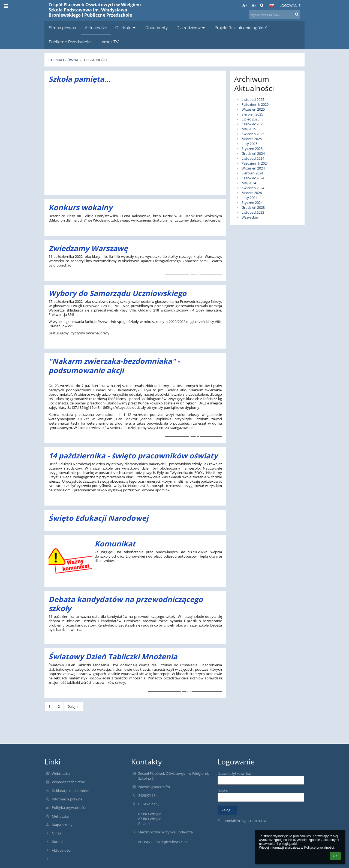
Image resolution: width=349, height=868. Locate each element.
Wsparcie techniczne (68, 782)
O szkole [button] (126, 28)
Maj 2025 (249, 129)
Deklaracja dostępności (70, 791)
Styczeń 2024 (252, 202)
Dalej (74, 706)
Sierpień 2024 (252, 173)
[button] (272, 5)
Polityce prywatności (319, 848)
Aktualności (95, 60)
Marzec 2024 (252, 193)
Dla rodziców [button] (191, 28)
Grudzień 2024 (253, 153)
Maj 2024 (249, 183)
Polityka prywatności (69, 807)
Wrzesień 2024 (253, 168)
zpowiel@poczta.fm (154, 787)
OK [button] (335, 856)
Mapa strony (62, 825)
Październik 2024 (255, 163)
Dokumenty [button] (157, 28)
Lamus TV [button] (109, 42)
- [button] (254, 5)
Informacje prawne (67, 799)
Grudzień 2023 (253, 207)
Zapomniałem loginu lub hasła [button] (242, 821)
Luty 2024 (249, 198)
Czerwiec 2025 (253, 124)
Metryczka (60, 816)
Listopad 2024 (253, 158)
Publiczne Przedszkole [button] (70, 42)
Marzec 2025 (252, 139)
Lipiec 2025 (250, 119)
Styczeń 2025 (252, 149)
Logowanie (290, 5)
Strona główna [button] (62, 28)
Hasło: (223, 791)
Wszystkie (250, 217)
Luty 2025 (249, 144)
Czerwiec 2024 (253, 178)
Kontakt (58, 842)
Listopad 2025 (253, 99)
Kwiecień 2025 (253, 134)
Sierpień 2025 (252, 114)
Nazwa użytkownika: (234, 773)
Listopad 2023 (253, 212)
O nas (56, 833)
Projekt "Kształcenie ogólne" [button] (241, 28)
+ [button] (245, 5)
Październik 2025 (255, 104)
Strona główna (63, 60)
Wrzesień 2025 (253, 109)
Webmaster (61, 773)
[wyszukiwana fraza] (275, 14)
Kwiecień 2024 (253, 188)
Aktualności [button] (96, 28)
